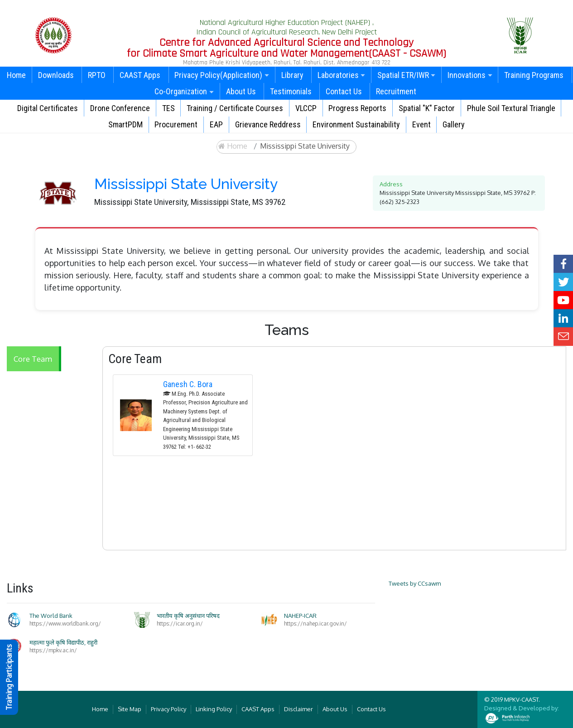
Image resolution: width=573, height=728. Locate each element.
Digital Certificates (48, 108)
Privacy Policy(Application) (222, 75)
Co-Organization (184, 91)
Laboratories (342, 75)
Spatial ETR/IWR (407, 75)
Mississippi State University (305, 146)
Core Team (33, 359)
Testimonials (291, 91)
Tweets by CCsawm (415, 583)
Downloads (56, 75)
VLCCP (306, 108)
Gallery (454, 124)
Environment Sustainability (356, 124)
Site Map (130, 709)
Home (16, 75)
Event (421, 124)
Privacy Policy (169, 709)
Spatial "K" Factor (427, 108)
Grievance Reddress (268, 124)
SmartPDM (125, 124)
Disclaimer (299, 709)
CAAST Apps (140, 75)
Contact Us (344, 91)
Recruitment (396, 91)
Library (292, 75)
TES (169, 108)
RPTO (97, 75)
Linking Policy (214, 709)
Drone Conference (120, 108)
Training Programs (534, 75)
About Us (241, 91)
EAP (216, 124)
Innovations (470, 75)
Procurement (176, 124)
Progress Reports (357, 108)
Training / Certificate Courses (235, 108)
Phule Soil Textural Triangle (511, 108)
